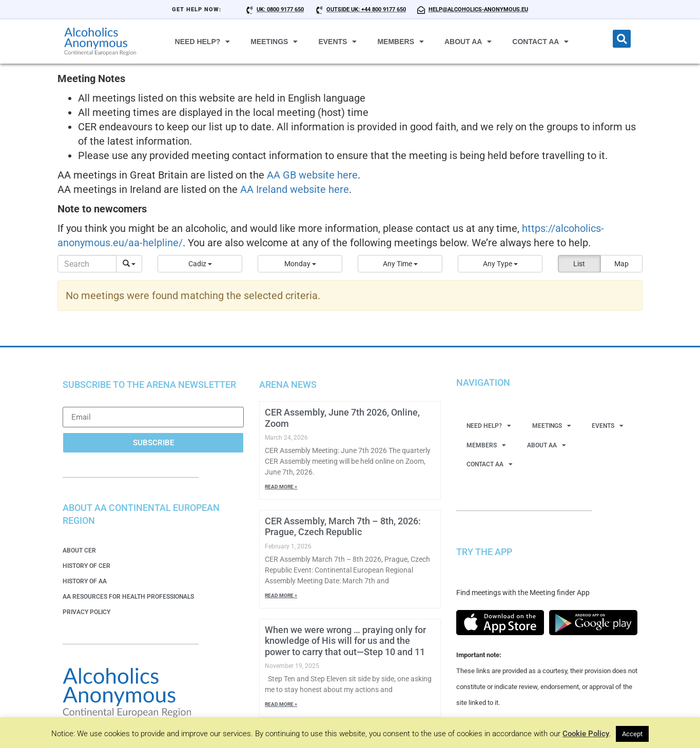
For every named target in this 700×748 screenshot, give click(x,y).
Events (337, 42)
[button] (622, 39)
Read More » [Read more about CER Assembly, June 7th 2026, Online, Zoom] (281, 487)
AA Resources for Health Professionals (128, 597)
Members (401, 42)
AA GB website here (312, 175)
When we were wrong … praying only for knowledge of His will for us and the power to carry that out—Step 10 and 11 (345, 641)
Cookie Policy (586, 734)
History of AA (85, 581)
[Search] (87, 264)
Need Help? (203, 42)
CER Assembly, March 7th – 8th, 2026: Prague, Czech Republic (343, 527)
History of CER (86, 566)
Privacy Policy (86, 612)
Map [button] (621, 264)
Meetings (274, 42)
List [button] (579, 264)
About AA (468, 42)
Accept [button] (632, 734)
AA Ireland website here (295, 189)
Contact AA (540, 42)
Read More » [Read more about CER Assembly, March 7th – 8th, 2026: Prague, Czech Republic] (281, 595)
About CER (79, 550)
